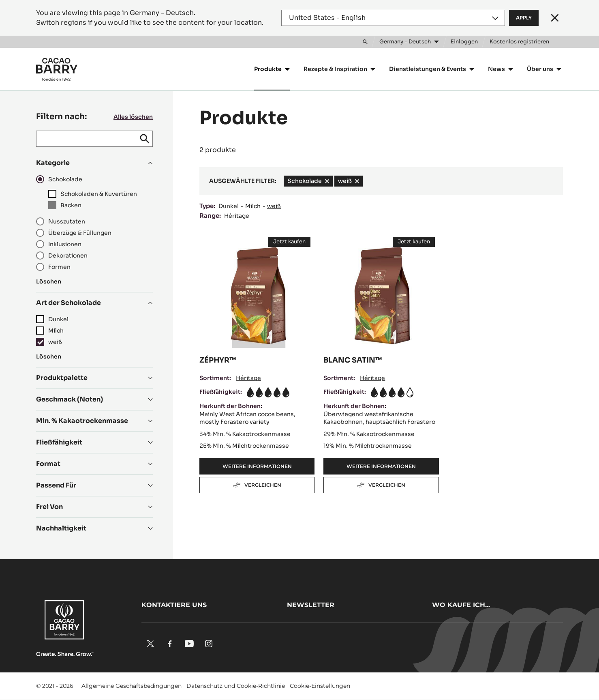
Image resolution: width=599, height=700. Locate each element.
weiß (274, 206)
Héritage (237, 216)
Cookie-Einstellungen (320, 686)
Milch (253, 206)
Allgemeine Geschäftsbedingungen (132, 686)
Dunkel (229, 206)
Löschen (49, 281)
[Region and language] (393, 18)
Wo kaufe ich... (461, 605)
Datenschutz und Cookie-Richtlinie (236, 686)
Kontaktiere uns (174, 605)
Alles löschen (133, 117)
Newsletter (311, 605)
